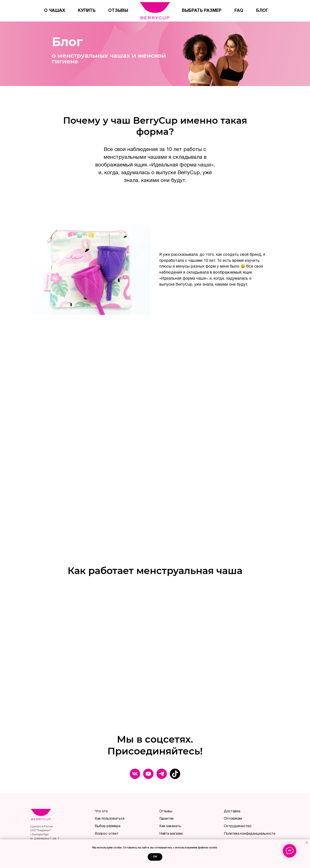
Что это (101, 811)
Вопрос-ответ (107, 834)
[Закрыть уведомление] (307, 843)
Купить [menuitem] (87, 11)
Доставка (232, 811)
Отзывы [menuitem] (118, 11)
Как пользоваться (110, 819)
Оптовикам (233, 819)
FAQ (239, 11)
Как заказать (170, 826)
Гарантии (166, 819)
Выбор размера (108, 826)
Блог (262, 11)
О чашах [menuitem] (55, 11)
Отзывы (166, 811)
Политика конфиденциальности (250, 834)
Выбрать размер (202, 11)
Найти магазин (171, 834)
